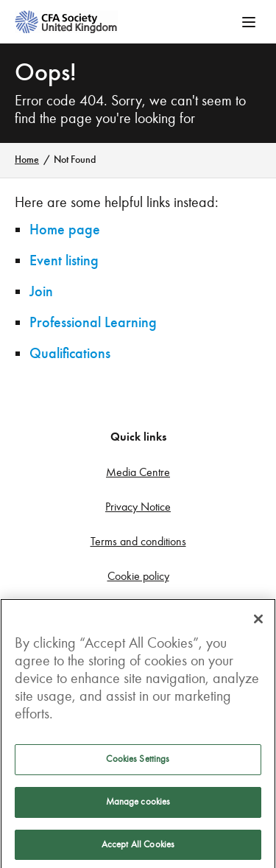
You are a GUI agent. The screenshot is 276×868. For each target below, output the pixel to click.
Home (27, 160)
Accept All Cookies (138, 847)
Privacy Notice (138, 507)
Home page (65, 230)
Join (41, 291)
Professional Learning (93, 322)
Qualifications (70, 353)
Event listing (64, 260)
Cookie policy (138, 576)
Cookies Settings (138, 762)
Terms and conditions (138, 541)
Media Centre (138, 472)
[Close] (258, 622)
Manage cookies (138, 805)
